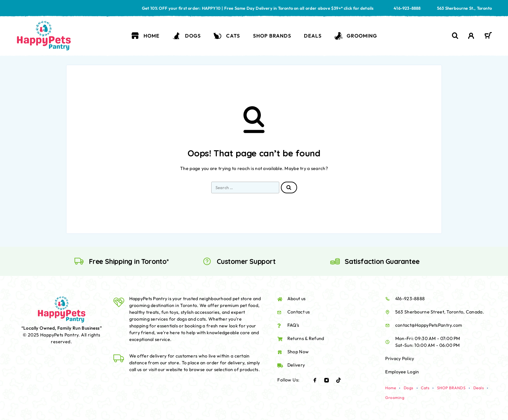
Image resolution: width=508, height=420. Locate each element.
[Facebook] (315, 380)
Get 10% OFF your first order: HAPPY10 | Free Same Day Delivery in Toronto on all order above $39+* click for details (258, 8)
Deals (313, 36)
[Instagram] (327, 380)
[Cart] (488, 36)
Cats (227, 36)
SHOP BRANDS (272, 36)
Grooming (356, 36)
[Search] (455, 36)
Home (145, 36)
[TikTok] (339, 380)
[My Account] (471, 36)
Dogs (186, 36)
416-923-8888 (407, 8)
